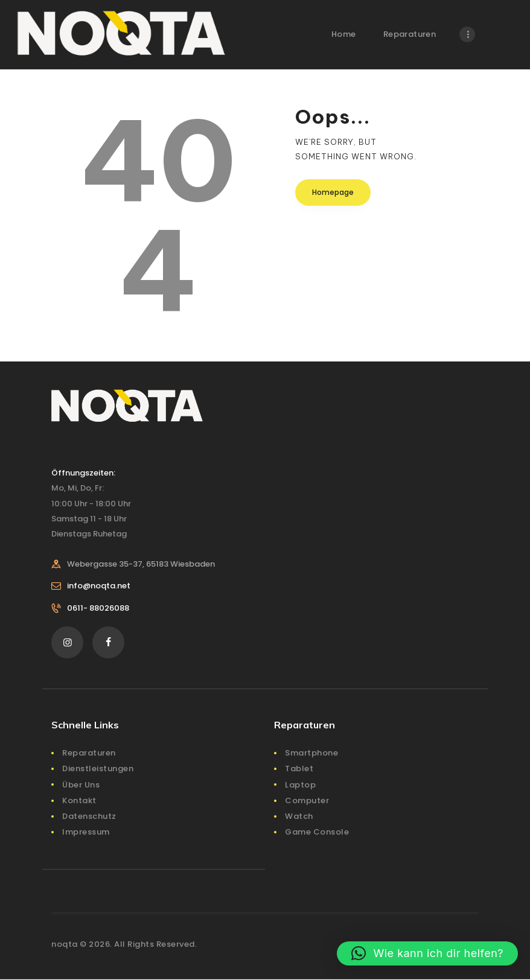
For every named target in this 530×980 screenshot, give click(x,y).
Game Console (317, 832)
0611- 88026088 (98, 608)
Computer (307, 800)
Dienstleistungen (98, 768)
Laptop (300, 785)
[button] (427, 953)
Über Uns (81, 785)
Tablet (299, 768)
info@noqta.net (99, 586)
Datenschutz (89, 816)
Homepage (333, 192)
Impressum (86, 832)
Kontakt (79, 800)
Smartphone (311, 753)
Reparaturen (89, 753)
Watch (299, 816)
